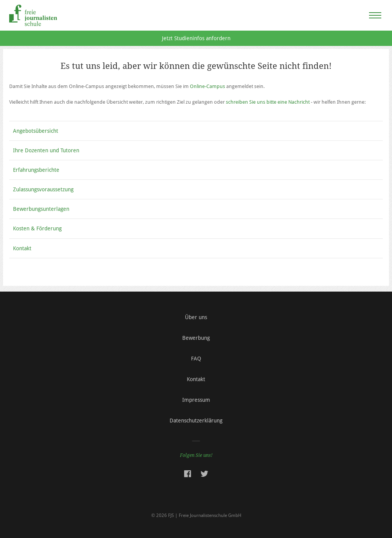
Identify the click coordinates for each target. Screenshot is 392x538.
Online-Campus (207, 86)
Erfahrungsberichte (36, 170)
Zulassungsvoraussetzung (43, 189)
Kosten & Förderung (37, 228)
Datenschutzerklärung (196, 421)
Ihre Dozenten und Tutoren (46, 150)
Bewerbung (196, 338)
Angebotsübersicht (36, 131)
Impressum (196, 400)
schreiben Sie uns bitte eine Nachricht (268, 102)
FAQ (196, 359)
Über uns (196, 317)
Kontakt (22, 248)
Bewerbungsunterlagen (41, 209)
